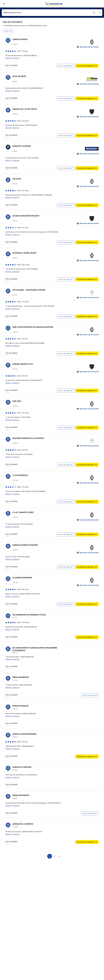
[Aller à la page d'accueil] (54, 4)
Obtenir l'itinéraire (12, 58)
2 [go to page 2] (54, 856)
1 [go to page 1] (50, 856)
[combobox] (52, 13)
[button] (94, 13)
